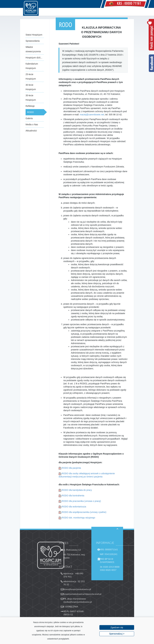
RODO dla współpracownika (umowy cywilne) (84, 512)
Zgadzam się (117, 627)
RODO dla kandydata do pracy (77, 490)
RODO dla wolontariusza (74, 507)
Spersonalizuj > (117, 634)
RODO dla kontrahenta (73, 496)
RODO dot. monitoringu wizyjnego (78, 518)
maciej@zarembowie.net (92, 115)
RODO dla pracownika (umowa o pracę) (81, 501)
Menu (130, 12)
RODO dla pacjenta (71, 468)
